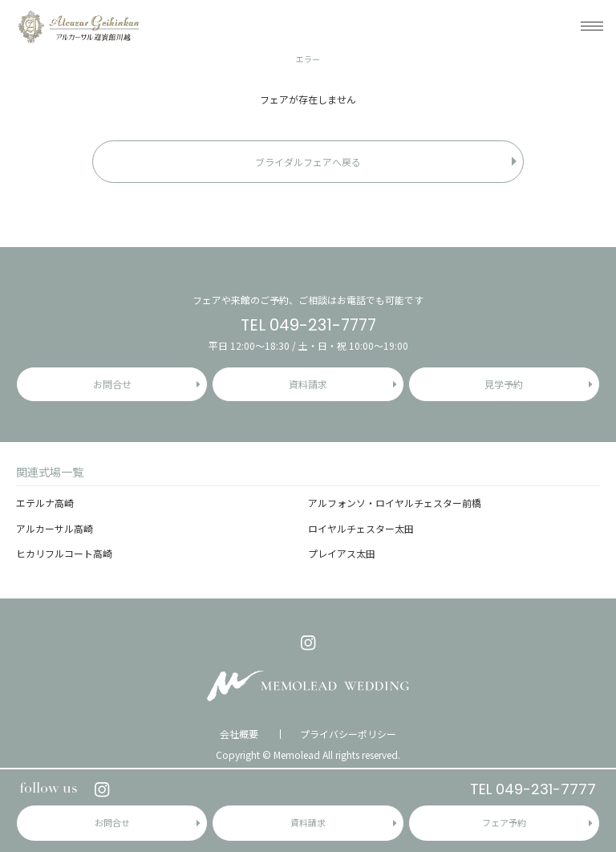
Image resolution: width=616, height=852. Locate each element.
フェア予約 (504, 822)
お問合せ (112, 822)
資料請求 (308, 822)
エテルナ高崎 (45, 503)
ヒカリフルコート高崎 (64, 553)
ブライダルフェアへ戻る (308, 162)
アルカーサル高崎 (55, 528)
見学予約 (504, 384)
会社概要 (239, 734)
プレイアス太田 (342, 553)
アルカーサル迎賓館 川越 (78, 26)
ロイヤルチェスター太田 (361, 528)
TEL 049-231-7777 (533, 789)
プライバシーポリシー (348, 734)
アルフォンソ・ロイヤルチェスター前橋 (395, 503)
